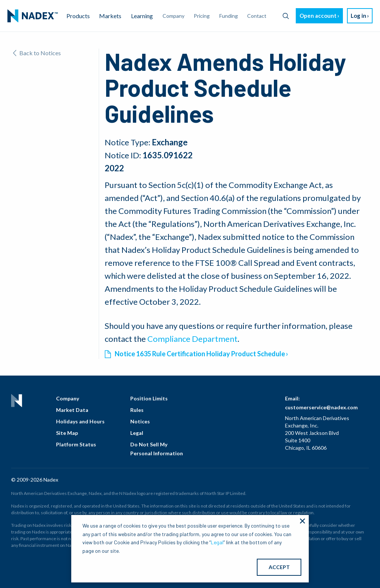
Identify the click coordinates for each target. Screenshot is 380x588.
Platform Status (76, 444)
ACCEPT (279, 567)
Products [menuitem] (78, 16)
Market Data (72, 410)
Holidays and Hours (80, 421)
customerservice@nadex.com (321, 407)
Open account (318, 16)
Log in (358, 16)
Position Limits (149, 398)
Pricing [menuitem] (202, 16)
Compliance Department (192, 339)
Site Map (67, 433)
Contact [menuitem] (257, 16)
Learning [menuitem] (142, 16)
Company (68, 398)
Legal (137, 433)
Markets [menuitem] (110, 16)
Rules (137, 410)
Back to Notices (37, 53)
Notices (140, 421)
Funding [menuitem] (229, 16)
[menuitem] (33, 16)
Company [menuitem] (173, 16)
